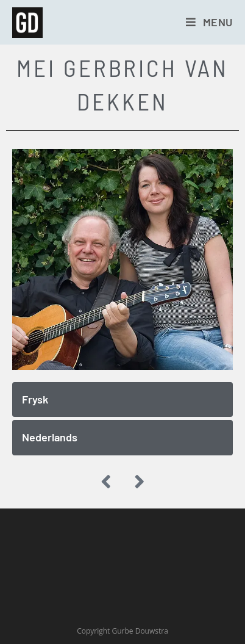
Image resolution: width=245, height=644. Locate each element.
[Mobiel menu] (209, 22)
